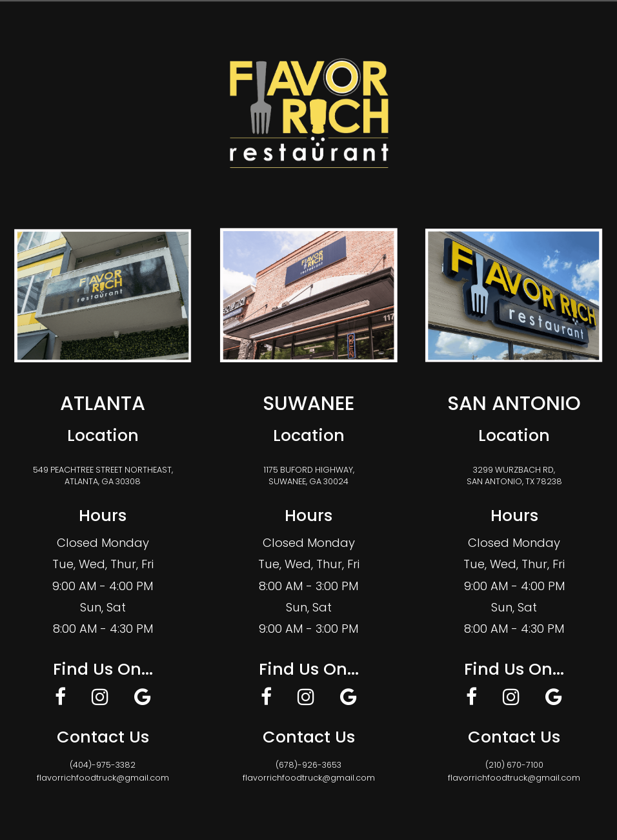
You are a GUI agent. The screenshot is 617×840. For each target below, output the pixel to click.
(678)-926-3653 (308, 765)
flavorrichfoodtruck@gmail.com (103, 778)
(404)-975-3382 (103, 765)
